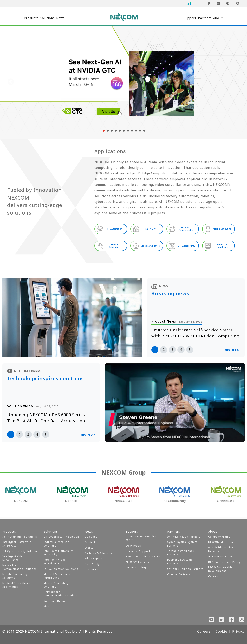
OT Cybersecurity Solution (20, 551)
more (232, 352)
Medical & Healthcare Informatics (17, 585)
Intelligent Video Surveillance (14, 558)
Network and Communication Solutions (20, 567)
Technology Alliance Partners (181, 553)
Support (175, 18)
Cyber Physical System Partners (182, 544)
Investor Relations (221, 557)
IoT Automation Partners (184, 537)
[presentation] (11, 82)
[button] (103, 131)
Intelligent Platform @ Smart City (17, 544)
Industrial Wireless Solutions (56, 544)
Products (26, 18)
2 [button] (164, 352)
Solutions (53, 18)
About (224, 18)
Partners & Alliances (98, 553)
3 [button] (172, 352)
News (77, 18)
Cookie (221, 631)
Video (47, 606)
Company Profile (219, 537)
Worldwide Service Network (221, 549)
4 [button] (181, 352)
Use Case (91, 537)
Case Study (92, 564)
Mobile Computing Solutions (15, 576)
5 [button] (190, 352)
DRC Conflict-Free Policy (224, 562)
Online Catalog (136, 567)
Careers (214, 576)
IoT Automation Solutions (20, 537)
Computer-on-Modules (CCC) (141, 538)
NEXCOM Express (137, 562)
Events (89, 548)
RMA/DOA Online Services (143, 557)
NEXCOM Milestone (221, 542)
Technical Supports (139, 551)
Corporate (92, 569)
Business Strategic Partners (180, 562)
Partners (200, 18)
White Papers (94, 559)
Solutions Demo (54, 601)
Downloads (134, 546)
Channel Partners (179, 574)
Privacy (238, 631)
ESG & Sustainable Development (220, 569)
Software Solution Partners (185, 569)
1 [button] (155, 352)
